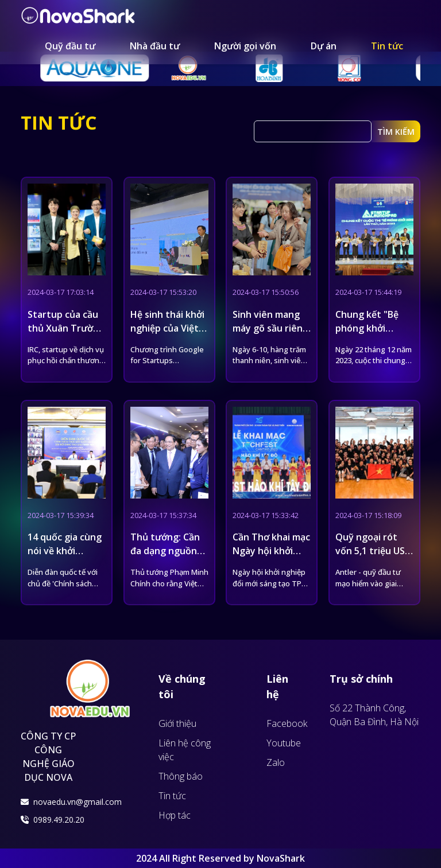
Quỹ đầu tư (70, 46)
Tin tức (387, 46)
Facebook (287, 723)
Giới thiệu (177, 723)
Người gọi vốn (245, 46)
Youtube (284, 743)
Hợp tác (175, 815)
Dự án (324, 46)
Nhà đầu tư (155, 46)
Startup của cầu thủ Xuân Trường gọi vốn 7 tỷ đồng (66, 328)
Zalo (276, 762)
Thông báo (181, 776)
